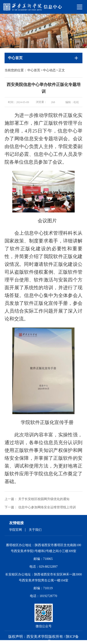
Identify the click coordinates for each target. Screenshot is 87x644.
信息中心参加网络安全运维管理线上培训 (47, 507)
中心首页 (34, 70)
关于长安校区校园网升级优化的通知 (44, 499)
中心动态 (49, 70)
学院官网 (16, 530)
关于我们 (35, 530)
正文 (62, 70)
